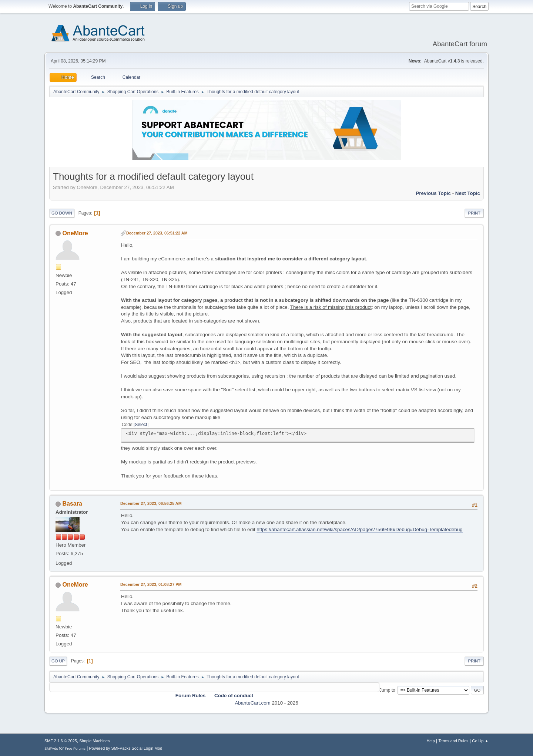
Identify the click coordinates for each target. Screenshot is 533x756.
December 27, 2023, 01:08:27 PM (151, 584)
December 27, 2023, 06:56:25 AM (151, 503)
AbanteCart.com (252, 703)
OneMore (75, 233)
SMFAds (51, 748)
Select (141, 425)
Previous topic (433, 193)
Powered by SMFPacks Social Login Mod (126, 748)
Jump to (387, 690)
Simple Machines (94, 741)
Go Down (62, 213)
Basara (72, 504)
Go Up (58, 661)
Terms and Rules (454, 741)
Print (474, 213)
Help (431, 741)
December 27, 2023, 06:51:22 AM (157, 233)
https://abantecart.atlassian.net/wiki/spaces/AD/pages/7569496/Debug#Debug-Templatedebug (359, 529)
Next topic (468, 193)
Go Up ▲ (480, 741)
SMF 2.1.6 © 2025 (61, 741)
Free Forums (75, 748)
